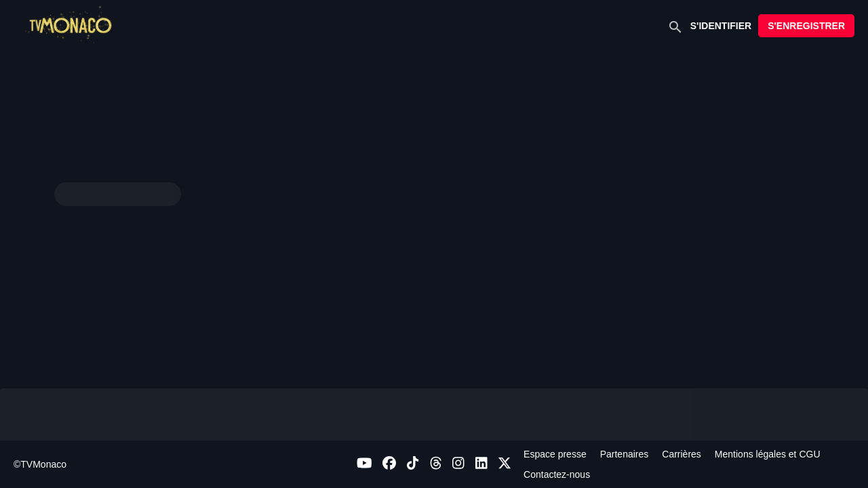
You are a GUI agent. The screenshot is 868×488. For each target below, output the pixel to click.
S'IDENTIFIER (721, 26)
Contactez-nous (557, 474)
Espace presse (555, 454)
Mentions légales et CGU (768, 454)
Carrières (682, 454)
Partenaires (625, 454)
